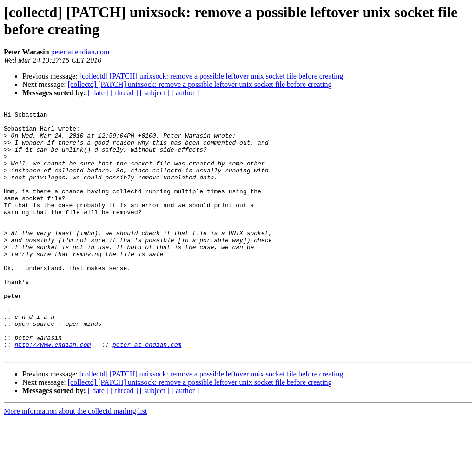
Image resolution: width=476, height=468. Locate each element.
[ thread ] (124, 93)
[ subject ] (155, 93)
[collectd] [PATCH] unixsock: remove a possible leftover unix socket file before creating (212, 76)
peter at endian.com (80, 52)
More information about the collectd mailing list (75, 460)
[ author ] (185, 93)
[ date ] (98, 93)
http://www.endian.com (53, 392)
